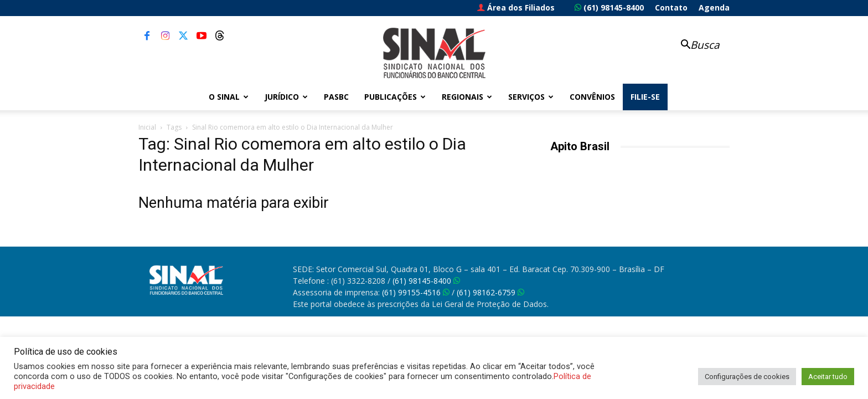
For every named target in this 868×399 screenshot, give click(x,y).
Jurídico (286, 97)
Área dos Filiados (516, 7)
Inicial (147, 127)
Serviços (531, 97)
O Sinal (229, 97)
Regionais (467, 97)
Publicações (395, 97)
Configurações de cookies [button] (747, 377)
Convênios (592, 97)
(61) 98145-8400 (609, 7)
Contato (671, 7)
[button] (694, 46)
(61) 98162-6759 (490, 292)
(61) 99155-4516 (416, 292)
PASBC (336, 97)
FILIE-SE (645, 97)
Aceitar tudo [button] (828, 377)
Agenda (714, 7)
